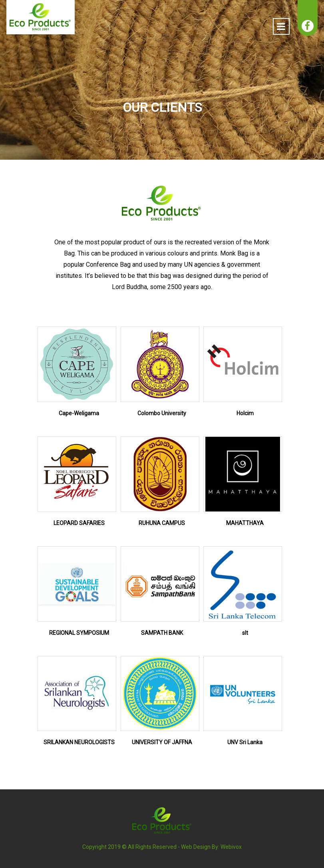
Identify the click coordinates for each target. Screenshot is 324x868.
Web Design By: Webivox (211, 847)
